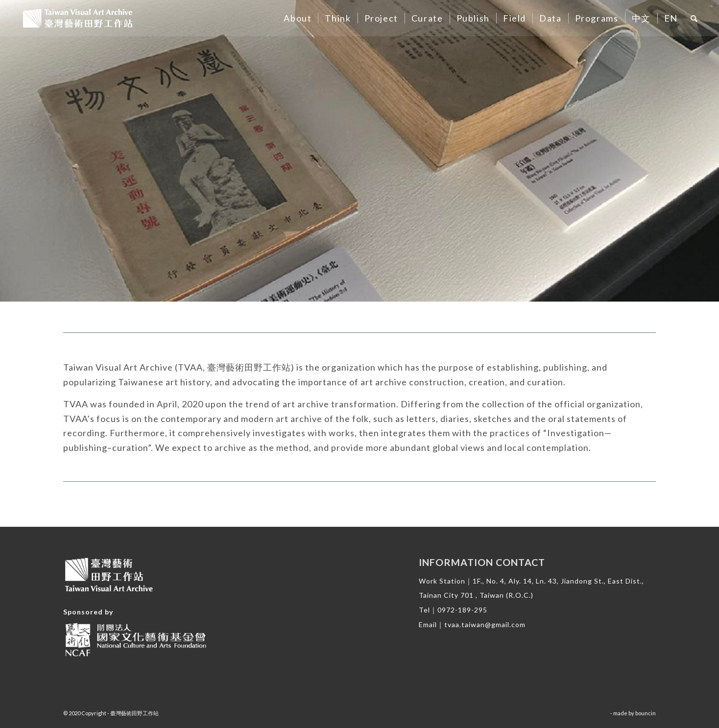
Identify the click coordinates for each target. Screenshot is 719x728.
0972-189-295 (462, 610)
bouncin (646, 713)
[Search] (695, 18)
